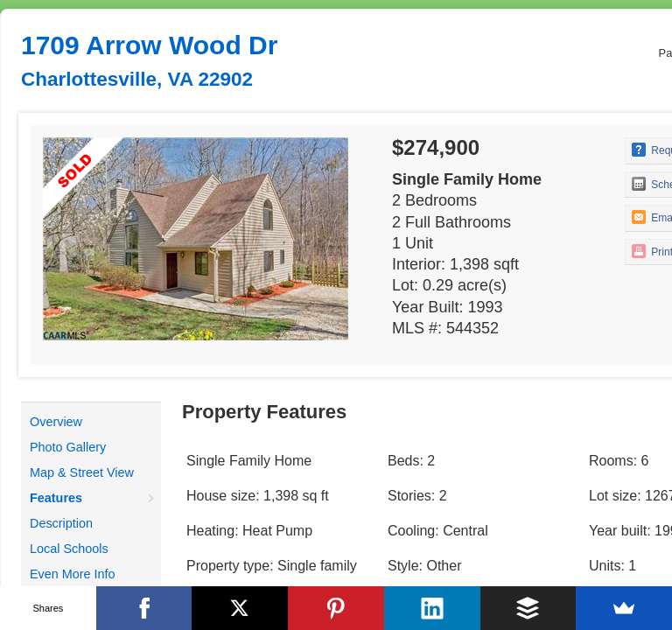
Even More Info (73, 574)
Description (61, 523)
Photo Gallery (68, 447)
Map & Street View (82, 472)
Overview (56, 422)
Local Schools (69, 549)
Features (56, 498)
